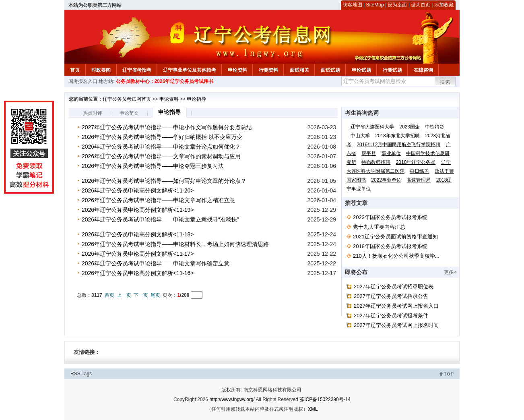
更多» (450, 272)
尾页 (155, 295)
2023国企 (410, 127)
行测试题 (392, 70)
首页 (75, 70)
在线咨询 (423, 70)
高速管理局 (419, 180)
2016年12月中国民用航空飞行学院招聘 (398, 145)
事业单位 (391, 153)
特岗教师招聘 (376, 162)
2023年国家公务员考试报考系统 (390, 217)
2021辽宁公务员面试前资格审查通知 (395, 237)
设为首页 (421, 5)
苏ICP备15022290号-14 (325, 399)
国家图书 (356, 180)
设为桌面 (397, 5)
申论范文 (129, 113)
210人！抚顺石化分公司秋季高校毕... (396, 256)
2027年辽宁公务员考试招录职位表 (394, 287)
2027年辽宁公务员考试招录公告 (391, 296)
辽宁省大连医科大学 (372, 127)
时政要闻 (101, 70)
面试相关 (299, 70)
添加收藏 (444, 5)
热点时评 (93, 113)
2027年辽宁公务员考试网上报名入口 (396, 306)
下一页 (141, 295)
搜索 (446, 82)
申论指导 (196, 99)
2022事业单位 (386, 180)
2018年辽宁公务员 (416, 162)
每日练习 (419, 171)
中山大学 (360, 136)
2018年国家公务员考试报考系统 (390, 246)
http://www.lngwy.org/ (232, 399)
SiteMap (375, 5)
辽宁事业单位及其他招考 (190, 70)
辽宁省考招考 (137, 70)
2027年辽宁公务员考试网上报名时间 (396, 325)
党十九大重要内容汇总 (379, 227)
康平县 (369, 153)
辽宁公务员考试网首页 (127, 99)
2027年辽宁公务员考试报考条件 (391, 316)
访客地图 (353, 5)
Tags (87, 374)
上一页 (124, 295)
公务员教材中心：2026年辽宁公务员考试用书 (165, 81)
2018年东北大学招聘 (397, 136)
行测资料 (268, 70)
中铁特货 (435, 127)
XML (313, 409)
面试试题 (330, 70)
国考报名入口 (83, 81)
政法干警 (444, 171)
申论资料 (237, 70)
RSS (75, 374)
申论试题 (361, 70)
